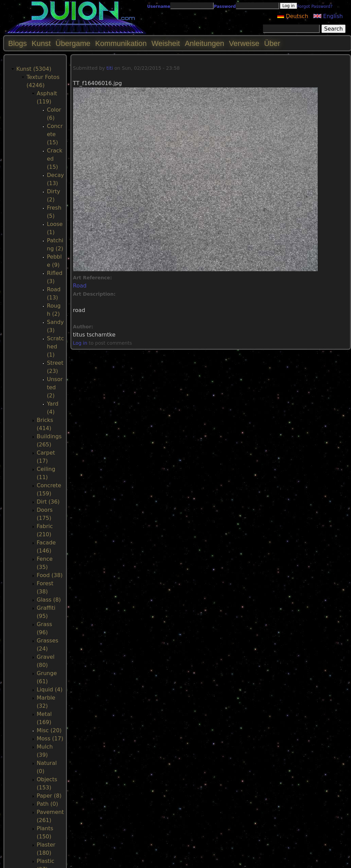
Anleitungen (205, 43)
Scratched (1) (55, 347)
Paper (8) (49, 796)
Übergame (73, 43)
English (328, 16)
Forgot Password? (315, 6)
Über (272, 43)
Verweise (244, 43)
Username (159, 6)
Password (225, 6)
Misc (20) (49, 730)
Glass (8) (49, 600)
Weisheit (166, 43)
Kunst (41, 43)
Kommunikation (121, 43)
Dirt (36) (48, 502)
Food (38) (50, 575)
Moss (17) (50, 739)
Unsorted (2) (55, 387)
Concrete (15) (55, 134)
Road (80, 286)
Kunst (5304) (34, 69)
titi (110, 68)
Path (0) (47, 804)
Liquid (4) (50, 690)
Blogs (17, 43)
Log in (80, 343)
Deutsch (293, 16)
